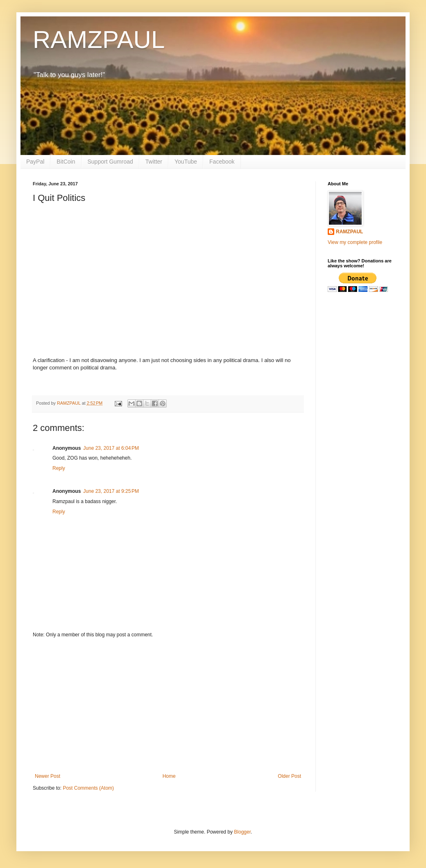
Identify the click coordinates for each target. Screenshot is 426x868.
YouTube (186, 162)
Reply (59, 468)
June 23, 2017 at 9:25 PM (111, 491)
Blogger (242, 832)
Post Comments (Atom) (88, 788)
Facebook (222, 162)
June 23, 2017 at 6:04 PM (111, 448)
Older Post (289, 776)
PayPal (35, 162)
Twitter (154, 162)
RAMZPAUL (99, 40)
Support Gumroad (110, 162)
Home (169, 776)
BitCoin (66, 162)
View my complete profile (355, 242)
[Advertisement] (168, 706)
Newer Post (48, 776)
